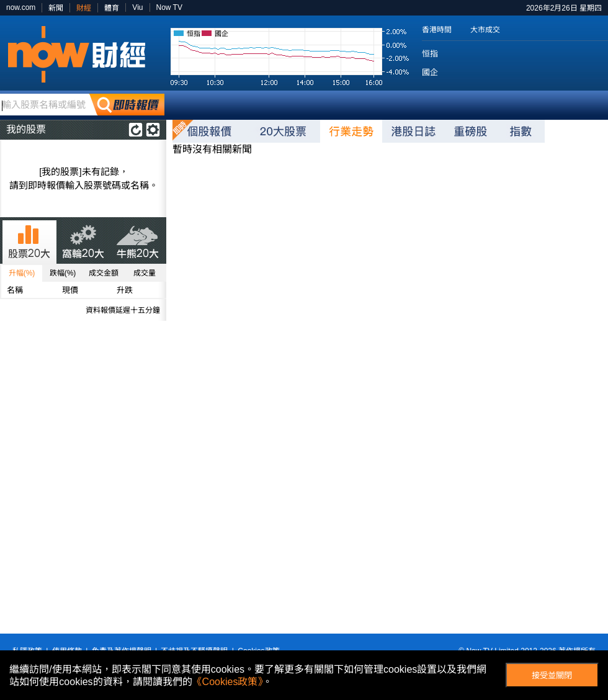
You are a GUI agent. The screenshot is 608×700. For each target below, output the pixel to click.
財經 (84, 8)
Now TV (169, 7)
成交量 (145, 273)
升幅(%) (22, 273)
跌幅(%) (63, 273)
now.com (21, 7)
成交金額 (104, 273)
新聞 (56, 8)
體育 (112, 8)
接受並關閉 (552, 675)
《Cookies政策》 (228, 682)
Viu (137, 7)
